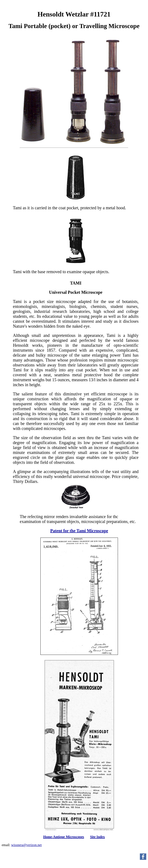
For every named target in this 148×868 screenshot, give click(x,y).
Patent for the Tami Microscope (79, 531)
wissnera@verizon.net (26, 845)
